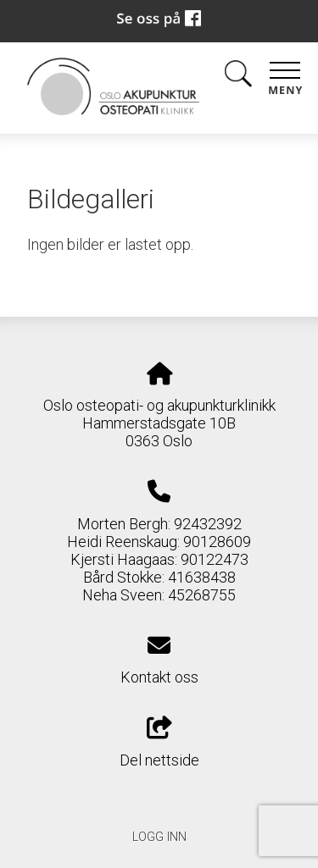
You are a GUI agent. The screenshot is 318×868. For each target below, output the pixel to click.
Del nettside (159, 743)
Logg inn (159, 837)
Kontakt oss (159, 677)
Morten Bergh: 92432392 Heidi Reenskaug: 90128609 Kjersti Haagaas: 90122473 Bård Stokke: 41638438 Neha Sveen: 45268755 (159, 559)
